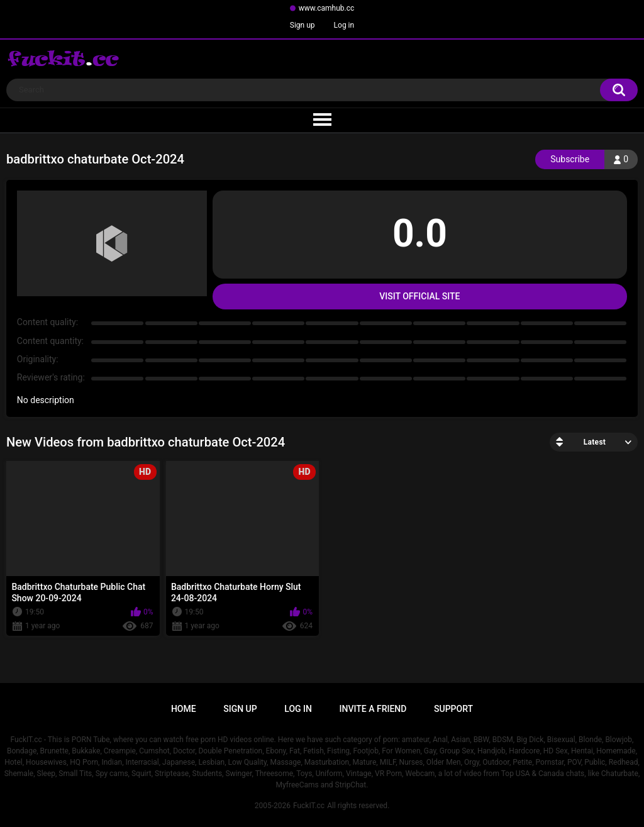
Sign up (303, 25)
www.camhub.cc (327, 8)
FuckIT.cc (309, 806)
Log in (344, 25)
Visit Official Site (419, 296)
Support (453, 709)
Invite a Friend (373, 709)
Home (184, 709)
